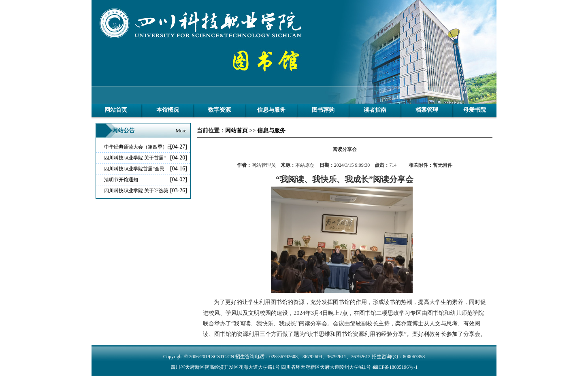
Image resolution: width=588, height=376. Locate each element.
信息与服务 (271, 110)
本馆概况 (168, 110)
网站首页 (116, 110)
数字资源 (219, 110)
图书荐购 (323, 110)
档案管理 (427, 110)
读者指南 (375, 110)
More (181, 131)
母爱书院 (475, 110)
